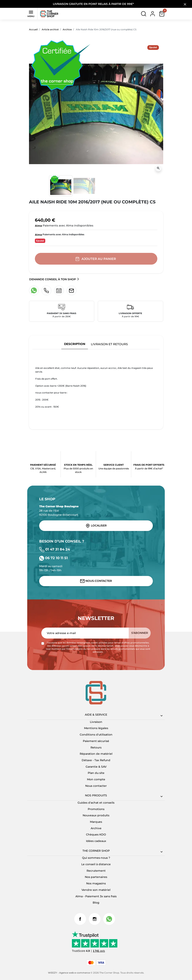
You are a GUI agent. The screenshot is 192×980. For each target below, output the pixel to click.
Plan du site (96, 773)
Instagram (95, 919)
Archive (67, 29)
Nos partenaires (96, 877)
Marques (96, 822)
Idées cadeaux (96, 841)
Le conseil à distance (96, 864)
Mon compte (96, 779)
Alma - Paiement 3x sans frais (96, 896)
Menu (31, 13)
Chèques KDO (96, 834)
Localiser (96, 526)
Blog (96, 903)
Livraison (96, 722)
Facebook (80, 919)
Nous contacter (96, 786)
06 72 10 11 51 (53, 558)
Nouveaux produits (96, 815)
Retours (96, 747)
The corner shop (96, 851)
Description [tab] (75, 344)
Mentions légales (96, 728)
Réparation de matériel (96, 754)
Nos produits (96, 795)
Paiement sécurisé (96, 741)
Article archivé (50, 29)
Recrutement (96, 871)
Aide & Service (96, 715)
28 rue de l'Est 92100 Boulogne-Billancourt (59, 511)
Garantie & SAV (96, 767)
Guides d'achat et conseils (96, 803)
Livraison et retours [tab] (109, 344)
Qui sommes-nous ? (96, 858)
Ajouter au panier (96, 259)
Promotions (96, 809)
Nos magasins (96, 883)
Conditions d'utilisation (96, 735)
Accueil (33, 29)
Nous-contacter (96, 581)
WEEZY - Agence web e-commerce (69, 973)
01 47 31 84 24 (55, 549)
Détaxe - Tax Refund (96, 760)
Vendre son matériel (96, 890)
